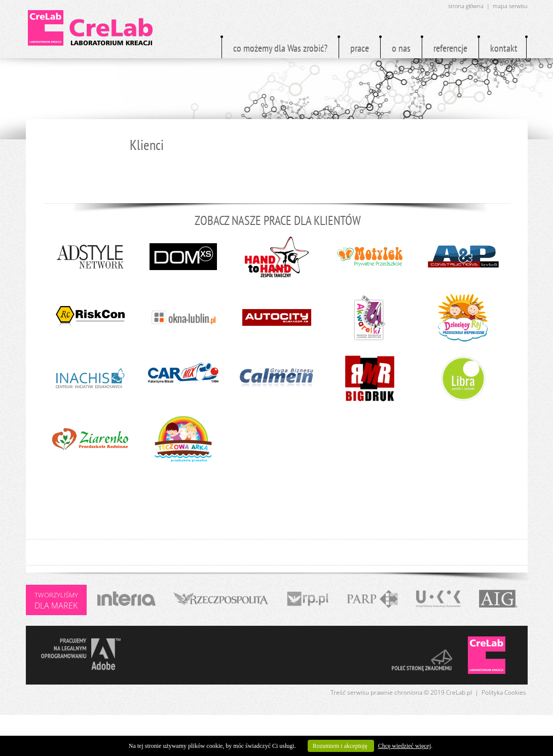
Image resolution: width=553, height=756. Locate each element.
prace (360, 48)
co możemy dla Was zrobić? (280, 48)
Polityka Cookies (504, 692)
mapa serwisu (510, 6)
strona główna (466, 6)
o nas (401, 48)
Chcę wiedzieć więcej (405, 746)
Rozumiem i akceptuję (341, 746)
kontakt (504, 48)
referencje (450, 48)
